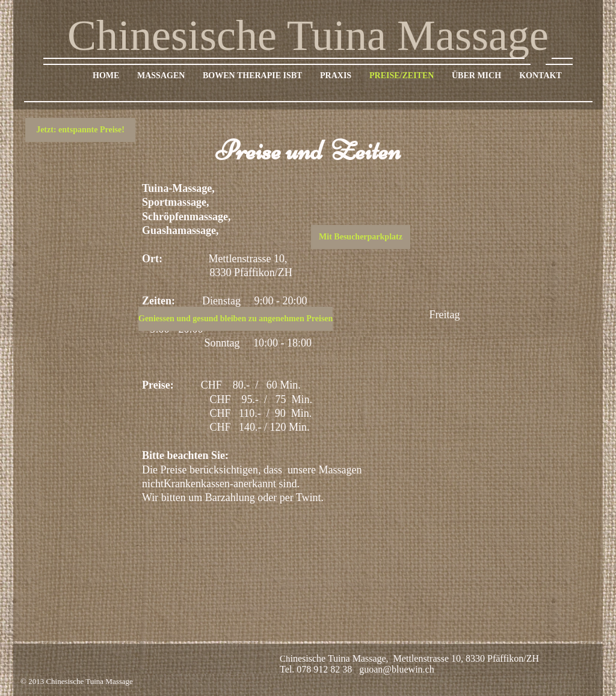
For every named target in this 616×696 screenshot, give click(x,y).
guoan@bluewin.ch (396, 669)
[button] (80, 130)
